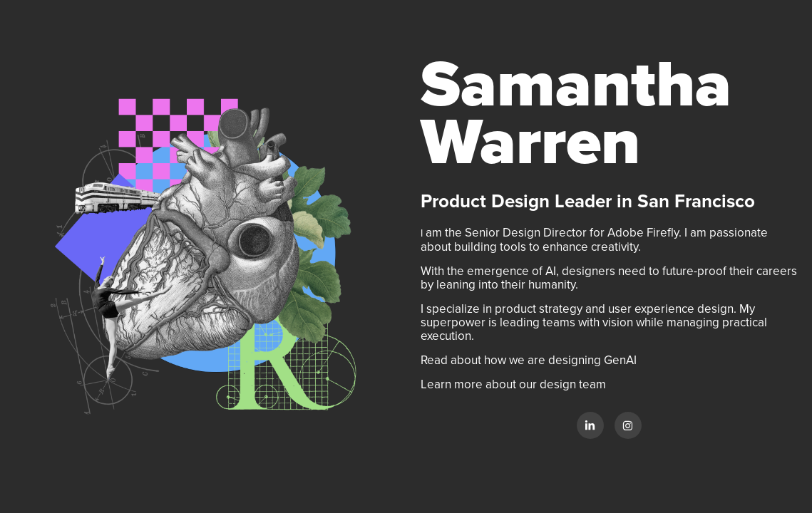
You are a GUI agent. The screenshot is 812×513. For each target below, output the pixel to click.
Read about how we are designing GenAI (530, 360)
